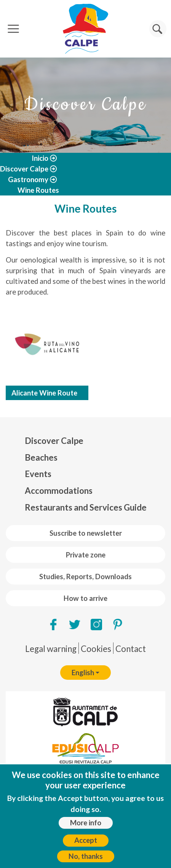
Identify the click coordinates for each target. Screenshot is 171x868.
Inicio (40, 158)
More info (86, 823)
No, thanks (86, 856)
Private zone (86, 555)
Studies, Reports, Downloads (85, 577)
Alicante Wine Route (44, 393)
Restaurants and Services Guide (86, 507)
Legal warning (51, 649)
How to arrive (85, 598)
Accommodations (59, 491)
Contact (131, 649)
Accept (86, 840)
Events (38, 474)
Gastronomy (28, 179)
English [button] (83, 673)
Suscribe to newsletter (86, 533)
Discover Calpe (24, 169)
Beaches (41, 457)
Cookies (96, 649)
